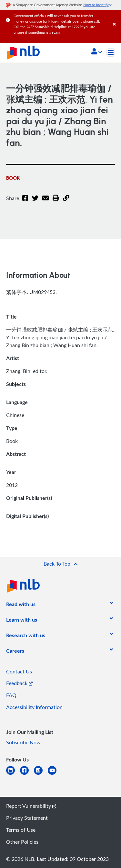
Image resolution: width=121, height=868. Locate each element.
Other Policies (22, 842)
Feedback (19, 683)
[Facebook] (25, 202)
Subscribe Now (23, 742)
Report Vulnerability (31, 806)
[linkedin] (13, 774)
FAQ (11, 695)
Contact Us (19, 671)
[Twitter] (35, 202)
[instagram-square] (41, 774)
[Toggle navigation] (111, 52)
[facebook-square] (27, 774)
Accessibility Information (34, 707)
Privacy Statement (27, 818)
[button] (97, 52)
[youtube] (55, 774)
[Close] (116, 18)
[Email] (45, 202)
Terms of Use (21, 830)
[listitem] (21, 605)
